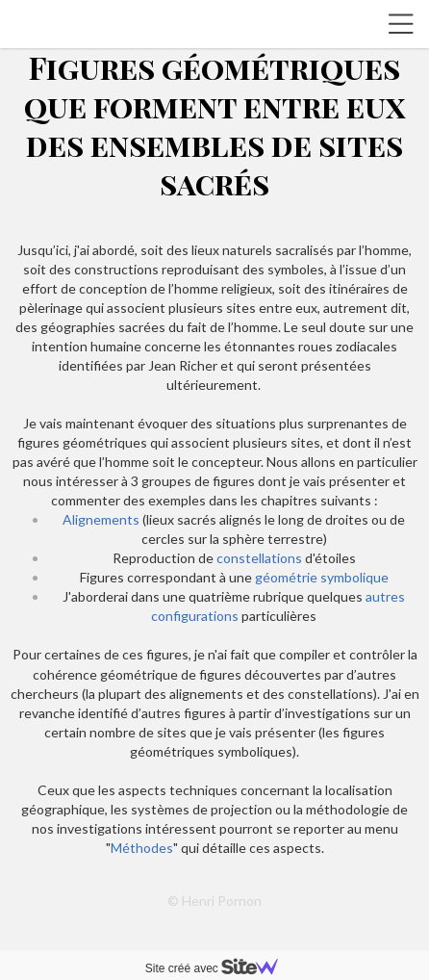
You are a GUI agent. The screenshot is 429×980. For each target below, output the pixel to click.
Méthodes (142, 848)
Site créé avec (219, 968)
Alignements (101, 519)
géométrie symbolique (320, 577)
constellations (259, 558)
